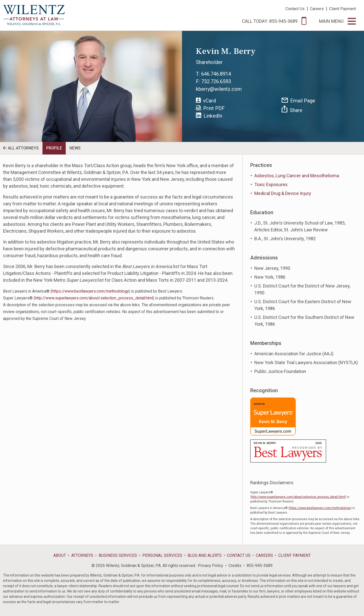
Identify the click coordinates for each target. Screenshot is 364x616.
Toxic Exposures (271, 184)
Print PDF (210, 108)
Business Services (118, 555)
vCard (206, 100)
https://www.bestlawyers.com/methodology (90, 291)
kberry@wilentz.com (219, 89)
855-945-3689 (260, 566)
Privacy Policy (211, 566)
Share (292, 109)
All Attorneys (23, 148)
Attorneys (82, 555)
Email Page (298, 101)
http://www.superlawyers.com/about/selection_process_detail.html (94, 298)
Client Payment (343, 9)
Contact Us (295, 9)
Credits (235, 566)
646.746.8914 (216, 74)
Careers (317, 9)
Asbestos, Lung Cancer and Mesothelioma (297, 176)
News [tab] (75, 148)
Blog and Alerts (205, 555)
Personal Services (162, 555)
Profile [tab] (54, 148)
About (60, 555)
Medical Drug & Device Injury (283, 193)
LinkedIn (209, 116)
